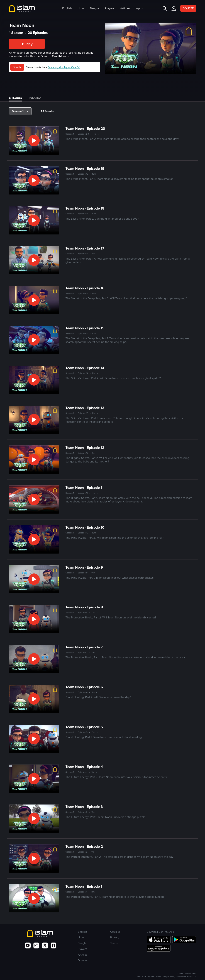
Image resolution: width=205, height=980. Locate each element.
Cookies (115, 932)
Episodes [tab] (16, 98)
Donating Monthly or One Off (64, 67)
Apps (139, 8)
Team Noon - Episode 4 (84, 767)
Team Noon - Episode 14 (85, 368)
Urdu (81, 8)
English (67, 8)
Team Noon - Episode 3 (84, 807)
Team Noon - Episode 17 (85, 248)
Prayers (110, 8)
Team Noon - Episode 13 (85, 408)
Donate (17, 67)
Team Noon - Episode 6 (84, 687)
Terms (114, 943)
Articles (125, 8)
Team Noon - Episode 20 (85, 129)
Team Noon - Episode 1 (84, 886)
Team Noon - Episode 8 (84, 607)
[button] (20, 111)
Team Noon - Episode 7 (84, 647)
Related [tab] (35, 98)
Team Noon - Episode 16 (85, 288)
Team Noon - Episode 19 (85, 169)
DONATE (188, 8)
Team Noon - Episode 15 (85, 328)
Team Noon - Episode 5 (84, 727)
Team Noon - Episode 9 (84, 567)
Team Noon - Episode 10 (85, 527)
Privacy (115, 937)
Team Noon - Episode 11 (85, 488)
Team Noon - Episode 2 (84, 846)
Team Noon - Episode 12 (85, 448)
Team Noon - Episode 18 (85, 208)
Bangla (94, 8)
